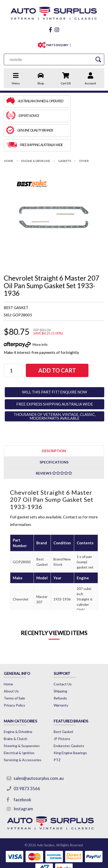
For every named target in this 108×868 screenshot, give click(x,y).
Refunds (61, 669)
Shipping (61, 662)
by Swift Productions (54, 861)
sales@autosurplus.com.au (39, 751)
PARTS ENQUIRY (57, 45)
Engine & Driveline (18, 704)
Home (8, 655)
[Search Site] (99, 59)
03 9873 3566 (28, 761)
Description (54, 422)
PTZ (58, 732)
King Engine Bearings (71, 725)
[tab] (54, 422)
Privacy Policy (14, 676)
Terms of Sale (14, 669)
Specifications (54, 433)
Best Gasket (64, 704)
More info (40, 315)
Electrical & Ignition (19, 725)
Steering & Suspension (22, 718)
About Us (11, 662)
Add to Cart (64, 341)
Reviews (54, 444)
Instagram (24, 781)
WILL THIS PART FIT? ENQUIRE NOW (55, 363)
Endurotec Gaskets (69, 718)
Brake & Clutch (16, 711)
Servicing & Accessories (23, 732)
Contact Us (63, 655)
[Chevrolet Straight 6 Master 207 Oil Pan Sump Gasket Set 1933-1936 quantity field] (15, 341)
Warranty (61, 676)
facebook (23, 772)
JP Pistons (62, 711)
